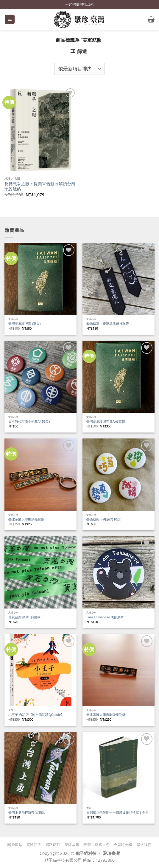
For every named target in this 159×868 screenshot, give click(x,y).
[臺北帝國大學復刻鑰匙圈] (40, 475)
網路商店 (53, 845)
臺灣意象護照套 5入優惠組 (106, 421)
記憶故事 (72, 845)
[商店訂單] (79, 69)
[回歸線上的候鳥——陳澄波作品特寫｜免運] (119, 768)
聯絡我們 (144, 845)
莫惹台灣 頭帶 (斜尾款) (25, 617)
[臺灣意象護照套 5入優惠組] (119, 377)
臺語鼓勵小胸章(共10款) (104, 519)
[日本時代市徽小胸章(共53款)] (40, 377)
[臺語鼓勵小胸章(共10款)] (119, 475)
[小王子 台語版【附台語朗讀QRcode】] (40, 670)
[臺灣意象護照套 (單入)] (40, 279)
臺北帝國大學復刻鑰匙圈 (26, 519)
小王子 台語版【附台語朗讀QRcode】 (36, 715)
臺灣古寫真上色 (96, 845)
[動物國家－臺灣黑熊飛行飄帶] (119, 279)
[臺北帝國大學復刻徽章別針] (119, 670)
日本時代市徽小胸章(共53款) (29, 421)
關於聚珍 (15, 845)
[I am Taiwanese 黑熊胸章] (119, 572)
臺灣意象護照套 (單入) (24, 324)
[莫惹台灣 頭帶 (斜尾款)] (40, 572)
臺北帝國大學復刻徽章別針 (106, 715)
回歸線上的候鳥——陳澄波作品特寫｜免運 (117, 813)
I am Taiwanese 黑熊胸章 (105, 617)
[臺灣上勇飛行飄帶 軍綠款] (40, 768)
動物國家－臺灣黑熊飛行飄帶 (108, 324)
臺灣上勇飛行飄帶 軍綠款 (27, 813)
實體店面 (34, 845)
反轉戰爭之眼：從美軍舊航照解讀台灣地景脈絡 (40, 186)
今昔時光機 (123, 845)
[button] (10, 20)
